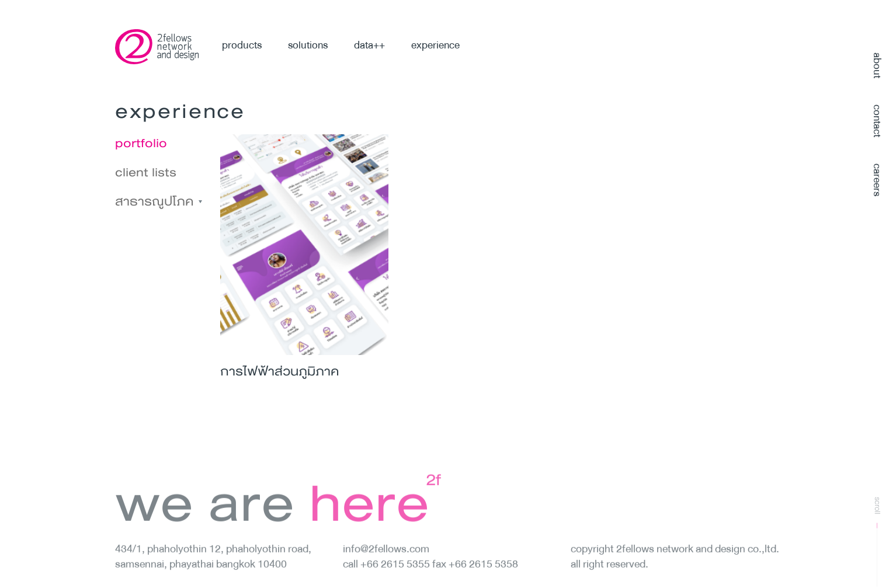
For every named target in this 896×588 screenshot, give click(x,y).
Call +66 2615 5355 (388, 575)
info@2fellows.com (386, 560)
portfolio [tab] (141, 143)
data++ (369, 45)
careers (877, 180)
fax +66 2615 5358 (475, 575)
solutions (308, 45)
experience (435, 45)
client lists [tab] (146, 172)
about (877, 65)
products (242, 45)
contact (877, 121)
